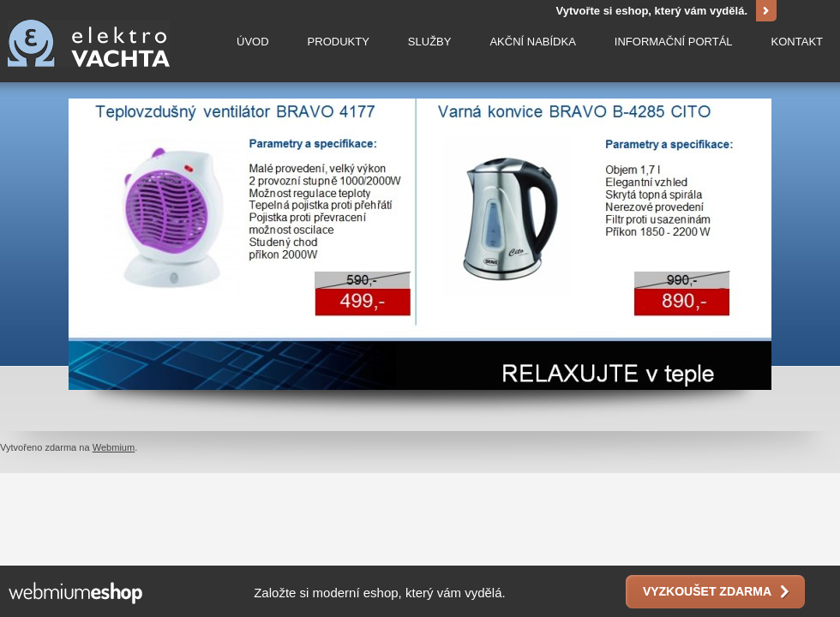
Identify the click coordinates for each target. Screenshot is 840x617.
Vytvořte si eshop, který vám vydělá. (651, 11)
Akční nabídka (532, 41)
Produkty (339, 41)
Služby (430, 41)
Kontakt (797, 41)
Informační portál (674, 41)
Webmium (114, 447)
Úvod (253, 41)
